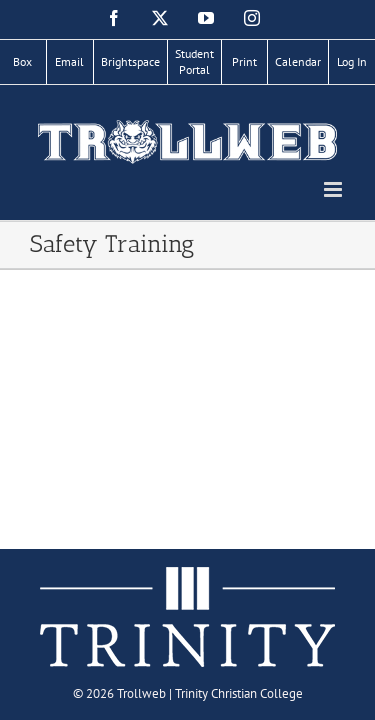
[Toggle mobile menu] (334, 189)
